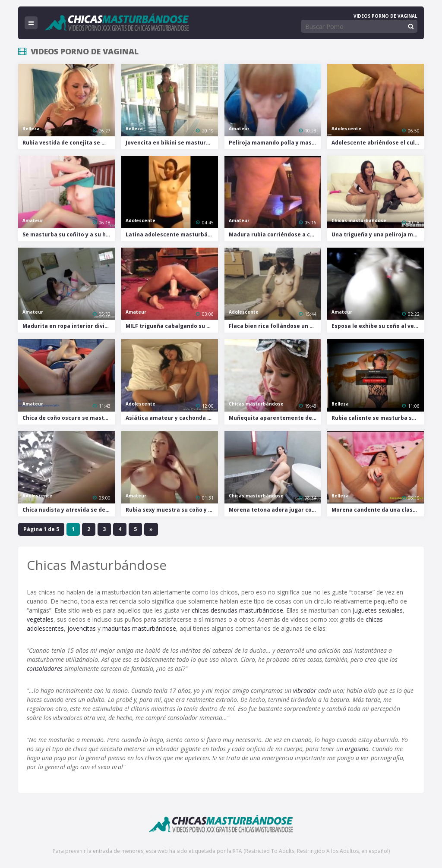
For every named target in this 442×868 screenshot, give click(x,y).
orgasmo (357, 749)
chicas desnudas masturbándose (237, 610)
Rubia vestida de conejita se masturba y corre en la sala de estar (69, 143)
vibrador (305, 690)
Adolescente (346, 129)
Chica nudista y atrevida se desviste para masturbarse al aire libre (69, 510)
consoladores (45, 668)
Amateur (239, 129)
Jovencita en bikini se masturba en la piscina (172, 143)
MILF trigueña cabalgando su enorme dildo (172, 326)
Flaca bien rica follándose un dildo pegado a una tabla (275, 326)
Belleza (31, 129)
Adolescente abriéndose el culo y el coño (378, 143)
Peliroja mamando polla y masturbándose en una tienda (275, 143)
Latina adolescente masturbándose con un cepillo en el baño (172, 234)
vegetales (40, 619)
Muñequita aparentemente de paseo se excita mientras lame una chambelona (275, 418)
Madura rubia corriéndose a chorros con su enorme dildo (275, 234)
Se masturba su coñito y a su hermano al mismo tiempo (69, 234)
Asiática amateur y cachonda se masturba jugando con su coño (172, 418)
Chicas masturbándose (359, 220)
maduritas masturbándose (139, 628)
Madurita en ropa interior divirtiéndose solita (69, 326)
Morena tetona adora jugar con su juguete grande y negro (275, 510)
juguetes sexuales (378, 610)
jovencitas (82, 628)
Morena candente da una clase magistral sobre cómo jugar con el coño (378, 510)
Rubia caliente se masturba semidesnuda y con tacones (378, 418)
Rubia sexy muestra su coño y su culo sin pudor (172, 510)
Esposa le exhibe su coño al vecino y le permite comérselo (378, 326)
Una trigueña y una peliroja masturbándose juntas (378, 234)
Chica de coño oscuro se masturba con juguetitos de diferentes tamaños (69, 418)
